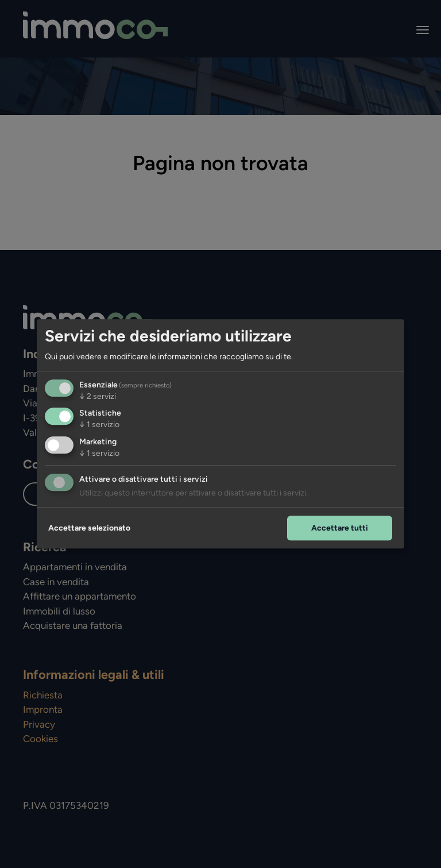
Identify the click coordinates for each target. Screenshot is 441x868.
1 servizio (99, 425)
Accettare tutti (340, 528)
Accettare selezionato (89, 528)
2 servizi (98, 396)
